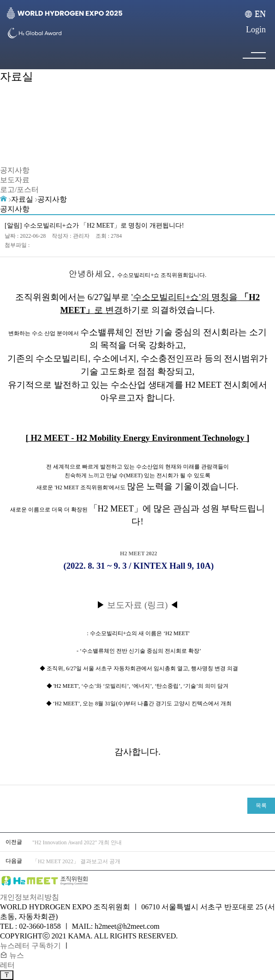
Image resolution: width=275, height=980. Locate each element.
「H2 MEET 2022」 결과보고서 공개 (76, 861)
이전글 (14, 842)
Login (256, 30)
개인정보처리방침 (30, 897)
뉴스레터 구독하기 (30, 946)
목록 (261, 806)
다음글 (14, 861)
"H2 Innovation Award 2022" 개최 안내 (77, 842)
